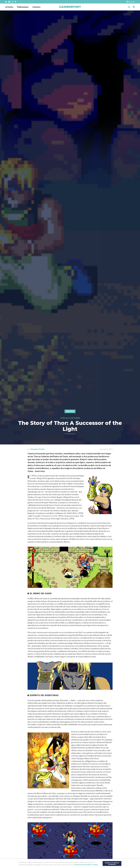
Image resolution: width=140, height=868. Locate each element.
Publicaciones (23, 7)
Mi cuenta (131, 2)
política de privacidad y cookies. (86, 865)
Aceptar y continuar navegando (112, 863)
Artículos (9, 7)
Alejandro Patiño (38, 449)
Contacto (36, 7)
